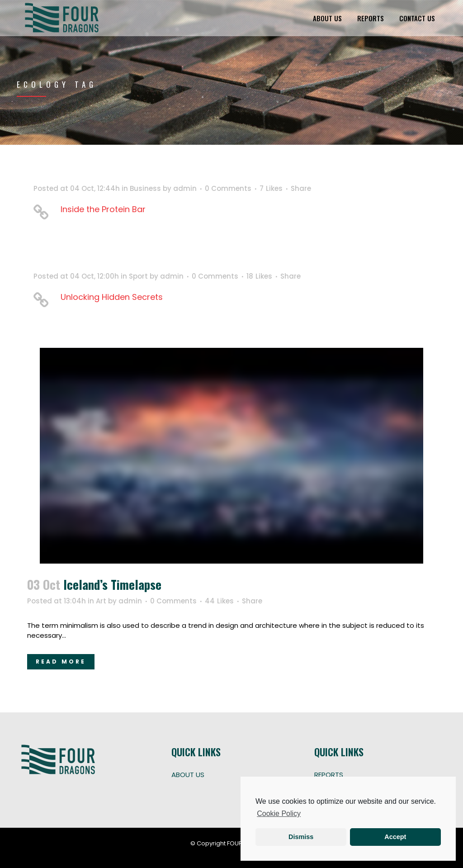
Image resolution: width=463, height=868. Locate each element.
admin (185, 188)
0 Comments (228, 188)
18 (259, 276)
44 (219, 601)
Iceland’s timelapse (112, 584)
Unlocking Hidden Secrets (112, 297)
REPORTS (329, 775)
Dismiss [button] (301, 837)
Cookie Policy (279, 813)
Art (101, 601)
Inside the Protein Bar (103, 209)
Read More (61, 662)
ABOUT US (188, 775)
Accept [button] (395, 837)
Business (145, 188)
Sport (138, 276)
